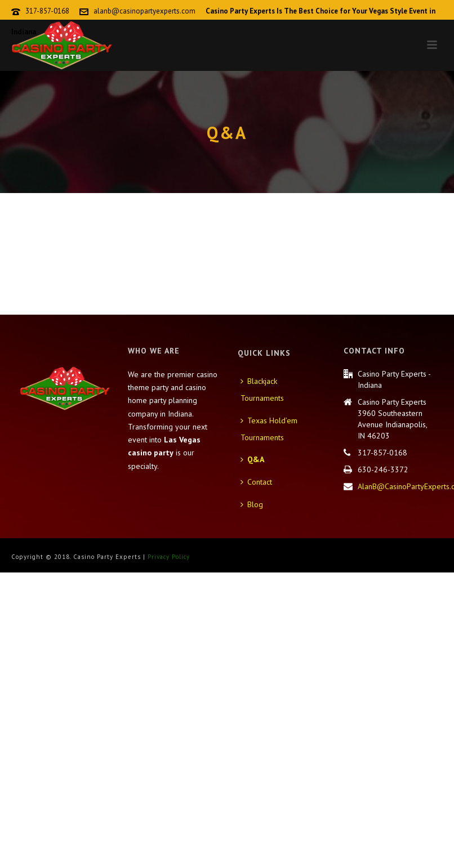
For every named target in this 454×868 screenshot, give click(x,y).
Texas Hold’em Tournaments (269, 429)
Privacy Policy (169, 557)
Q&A (252, 459)
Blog (252, 504)
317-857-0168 (47, 11)
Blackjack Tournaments (262, 390)
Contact (256, 482)
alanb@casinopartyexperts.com (144, 11)
